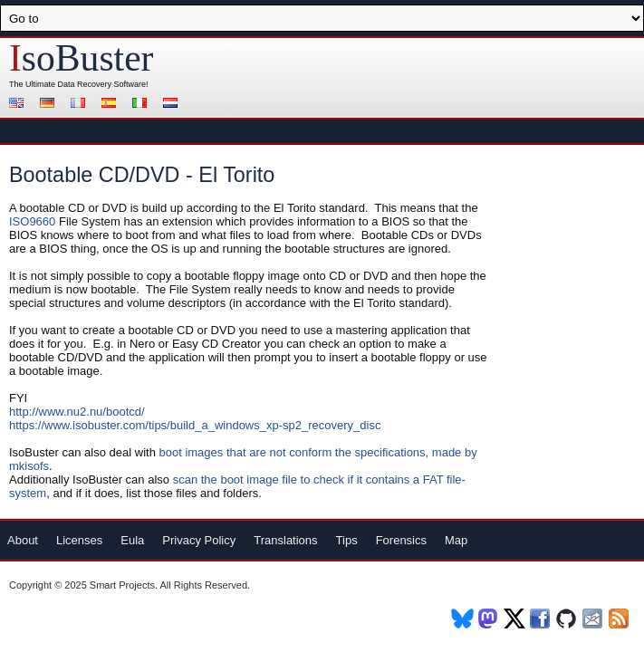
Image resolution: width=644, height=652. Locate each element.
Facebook (541, 618)
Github (567, 618)
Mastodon (489, 618)
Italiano (142, 105)
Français (81, 105)
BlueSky (462, 618)
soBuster (81, 58)
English (19, 105)
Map (456, 540)
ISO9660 (34, 221)
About (23, 540)
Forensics (401, 540)
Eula (132, 540)
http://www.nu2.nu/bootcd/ (77, 412)
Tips (347, 540)
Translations (285, 540)
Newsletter (594, 618)
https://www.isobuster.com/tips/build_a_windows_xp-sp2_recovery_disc (195, 425)
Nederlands (173, 105)
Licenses (79, 540)
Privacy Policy (199, 540)
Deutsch (50, 105)
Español (111, 105)
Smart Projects (122, 585)
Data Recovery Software (102, 84)
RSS (620, 618)
